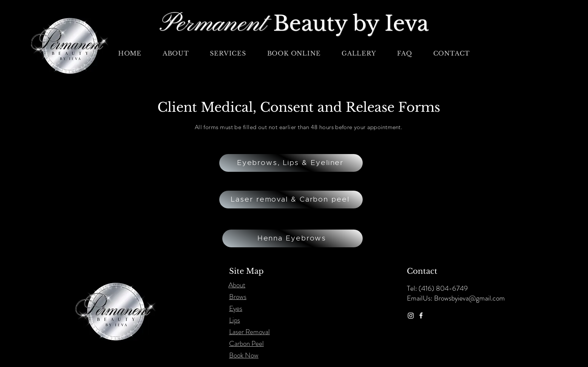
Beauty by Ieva (351, 23)
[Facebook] (421, 315)
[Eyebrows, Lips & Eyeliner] (291, 163)
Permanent (216, 24)
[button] (228, 53)
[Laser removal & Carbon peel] (291, 200)
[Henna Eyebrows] (292, 238)
